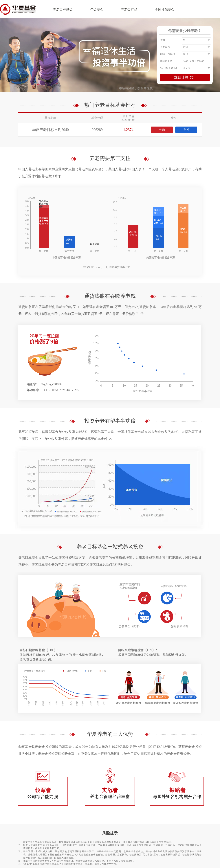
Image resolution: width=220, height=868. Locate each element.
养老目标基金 (63, 10)
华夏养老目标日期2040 (50, 130)
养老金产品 (129, 10)
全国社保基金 (165, 10)
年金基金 (97, 10)
